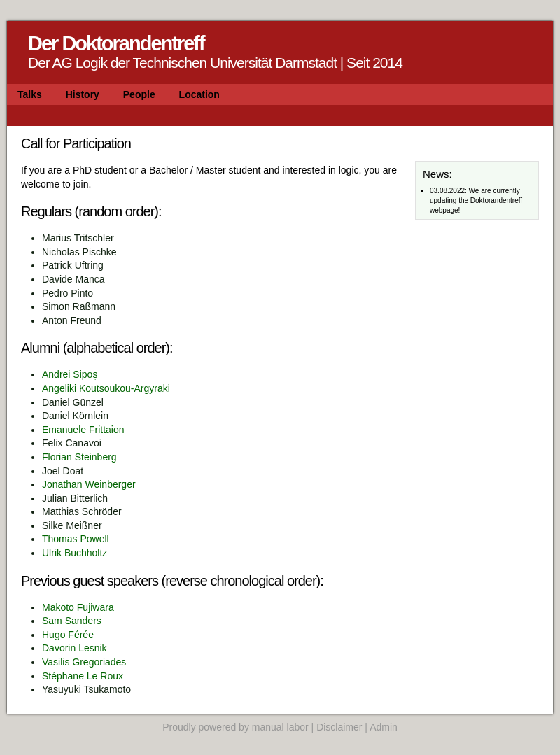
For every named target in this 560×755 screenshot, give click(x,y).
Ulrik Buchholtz (75, 553)
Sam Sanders (72, 621)
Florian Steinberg (79, 457)
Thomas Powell (76, 539)
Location (199, 94)
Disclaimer (339, 727)
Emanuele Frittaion (83, 430)
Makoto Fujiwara (78, 607)
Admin (384, 727)
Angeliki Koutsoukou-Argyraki (106, 388)
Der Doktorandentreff (116, 43)
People (139, 94)
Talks (30, 94)
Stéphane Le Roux (83, 676)
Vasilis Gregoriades (84, 662)
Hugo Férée (68, 635)
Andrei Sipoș (70, 374)
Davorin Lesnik (75, 648)
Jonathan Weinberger (89, 484)
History (83, 94)
